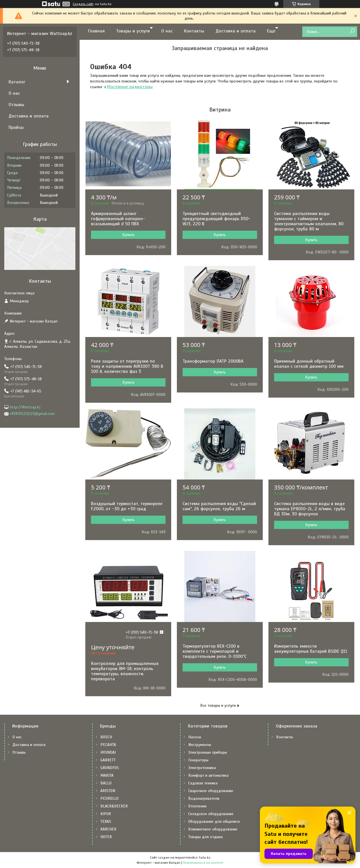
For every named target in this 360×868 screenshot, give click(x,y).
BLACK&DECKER (114, 806)
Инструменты (200, 745)
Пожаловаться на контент (203, 863)
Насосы (195, 737)
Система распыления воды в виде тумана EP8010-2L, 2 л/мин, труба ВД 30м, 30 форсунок (310, 509)
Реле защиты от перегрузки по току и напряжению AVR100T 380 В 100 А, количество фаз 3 (127, 366)
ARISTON (108, 791)
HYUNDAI (108, 752)
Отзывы (16, 105)
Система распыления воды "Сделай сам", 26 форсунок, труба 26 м (219, 506)
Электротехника (202, 768)
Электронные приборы (208, 752)
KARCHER (108, 829)
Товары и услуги (133, 31)
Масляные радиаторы (130, 87)
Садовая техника (203, 783)
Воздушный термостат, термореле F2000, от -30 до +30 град (127, 506)
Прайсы (16, 127)
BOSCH (106, 737)
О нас (167, 31)
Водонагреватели (204, 798)
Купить (128, 235)
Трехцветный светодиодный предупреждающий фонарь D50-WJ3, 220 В (217, 219)
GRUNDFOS (110, 768)
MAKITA (107, 775)
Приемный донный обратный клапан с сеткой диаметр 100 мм (309, 364)
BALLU (106, 783)
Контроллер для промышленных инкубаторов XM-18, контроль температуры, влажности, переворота (125, 671)
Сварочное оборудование (211, 791)
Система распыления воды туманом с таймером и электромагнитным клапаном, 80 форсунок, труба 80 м (309, 221)
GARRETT (108, 760)
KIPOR (106, 814)
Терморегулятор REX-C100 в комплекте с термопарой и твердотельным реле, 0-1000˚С (215, 651)
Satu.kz (205, 857)
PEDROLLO (109, 798)
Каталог (17, 82)
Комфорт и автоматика (208, 775)
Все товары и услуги (218, 705)
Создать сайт (83, 4)
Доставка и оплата (236, 31)
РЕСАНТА (108, 745)
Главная (96, 31)
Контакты (194, 31)
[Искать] (352, 31)
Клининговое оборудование (213, 829)
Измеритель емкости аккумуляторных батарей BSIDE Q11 (311, 649)
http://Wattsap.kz (25, 407)
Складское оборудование (211, 814)
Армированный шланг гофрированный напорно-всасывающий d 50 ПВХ (118, 219)
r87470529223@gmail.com (32, 414)
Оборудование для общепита (214, 821)
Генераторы (198, 760)
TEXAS (106, 821)
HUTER (106, 837)
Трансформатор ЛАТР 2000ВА (213, 361)
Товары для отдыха (205, 837)
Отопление (197, 806)
